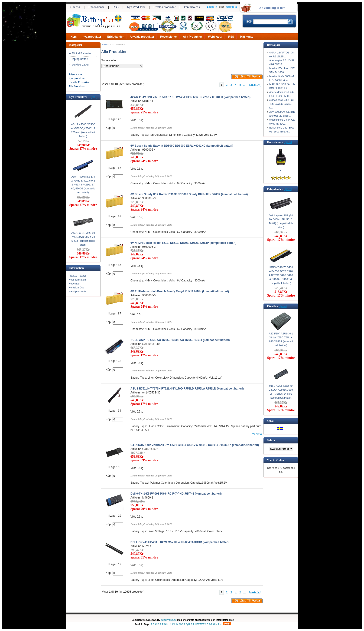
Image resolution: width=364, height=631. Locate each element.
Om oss (75, 7)
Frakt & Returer (77, 276)
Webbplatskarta (78, 291)
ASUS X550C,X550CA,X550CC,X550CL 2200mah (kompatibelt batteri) (83, 130)
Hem (74, 37)
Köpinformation (77, 280)
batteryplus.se (169, 620)
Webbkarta (215, 37)
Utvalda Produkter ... (80, 82)
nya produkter (92, 37)
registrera (231, 7)
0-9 (210, 624)
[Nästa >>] (255, 85)
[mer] (93, 97)
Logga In (212, 7)
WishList (218, 624)
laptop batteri (80, 59)
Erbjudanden (116, 37)
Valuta (271, 440)
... (244, 85)
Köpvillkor (74, 284)
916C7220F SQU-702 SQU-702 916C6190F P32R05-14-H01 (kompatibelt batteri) (281, 392)
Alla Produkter (192, 37)
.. (281, 170)
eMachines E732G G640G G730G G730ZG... (282, 104)
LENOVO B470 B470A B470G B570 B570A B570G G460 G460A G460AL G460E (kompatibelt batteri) (281, 275)
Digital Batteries (82, 53)
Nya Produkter (136, 7)
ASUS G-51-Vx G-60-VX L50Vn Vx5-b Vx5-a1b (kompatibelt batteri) (83, 239)
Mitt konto (247, 37)
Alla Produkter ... (78, 86)
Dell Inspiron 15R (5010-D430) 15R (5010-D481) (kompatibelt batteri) (281, 221)
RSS (116, 7)
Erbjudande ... (77, 74)
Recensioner (96, 7)
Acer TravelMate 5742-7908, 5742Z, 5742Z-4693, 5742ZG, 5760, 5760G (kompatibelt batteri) (83, 185)
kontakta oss (192, 7)
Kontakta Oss (76, 287)
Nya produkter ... (78, 78)
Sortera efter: (109, 60)
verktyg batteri (81, 65)
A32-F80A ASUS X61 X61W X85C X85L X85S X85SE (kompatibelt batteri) (281, 339)
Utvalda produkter (165, 7)
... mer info (255, 434)
